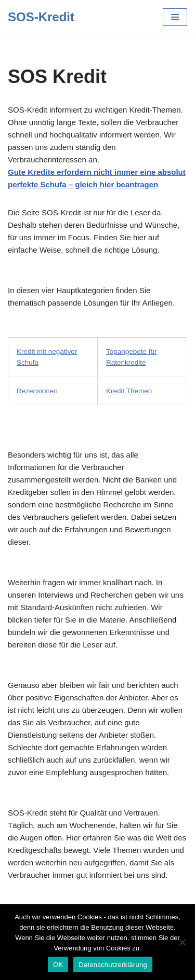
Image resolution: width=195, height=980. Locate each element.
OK (58, 965)
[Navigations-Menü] (175, 17)
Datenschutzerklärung (113, 965)
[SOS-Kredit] (41, 17)
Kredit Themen (129, 391)
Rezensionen (37, 391)
